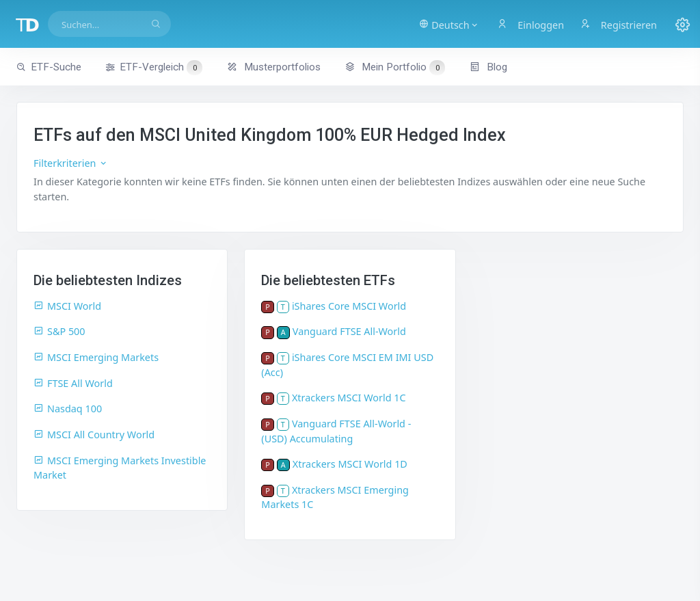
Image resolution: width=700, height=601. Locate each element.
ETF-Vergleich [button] (154, 68)
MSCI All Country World (94, 435)
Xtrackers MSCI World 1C (349, 398)
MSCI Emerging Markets (96, 357)
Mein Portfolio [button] (395, 67)
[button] (449, 24)
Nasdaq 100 (68, 409)
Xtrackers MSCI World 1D (350, 464)
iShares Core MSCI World (349, 306)
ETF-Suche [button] (49, 67)
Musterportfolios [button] (274, 67)
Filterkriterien (71, 163)
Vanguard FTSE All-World (349, 331)
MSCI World (67, 306)
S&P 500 (59, 331)
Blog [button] (488, 67)
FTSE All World (73, 383)
